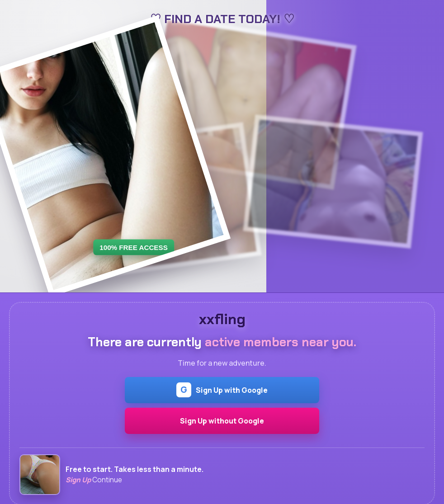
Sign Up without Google (222, 421)
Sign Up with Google (222, 390)
